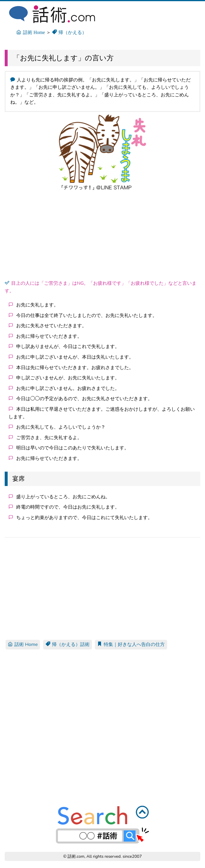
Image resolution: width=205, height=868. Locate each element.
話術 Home (23, 644)
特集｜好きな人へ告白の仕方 (131, 644)
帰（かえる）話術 (68, 644)
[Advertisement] (103, 236)
